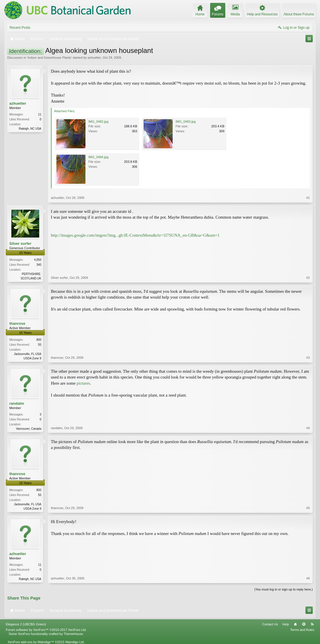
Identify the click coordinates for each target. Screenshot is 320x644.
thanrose (17, 323)
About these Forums (299, 14)
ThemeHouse (73, 634)
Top (304, 624)
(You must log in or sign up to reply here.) (284, 589)
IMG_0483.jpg (186, 122)
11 (40, 114)
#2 (308, 278)
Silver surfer (20, 243)
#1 (308, 198)
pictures (83, 383)
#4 (308, 428)
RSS (312, 624)
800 (39, 340)
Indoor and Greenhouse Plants (49, 58)
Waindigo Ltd (74, 642)
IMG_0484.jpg (98, 157)
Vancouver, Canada (29, 429)
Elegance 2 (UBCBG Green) (26, 624)
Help (286, 624)
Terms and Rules (302, 630)
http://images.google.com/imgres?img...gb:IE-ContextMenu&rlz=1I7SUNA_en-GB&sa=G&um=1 (135, 235)
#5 (308, 508)
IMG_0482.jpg (98, 122)
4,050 (38, 260)
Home (295, 624)
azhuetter (94, 58)
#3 (308, 358)
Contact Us (270, 624)
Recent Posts (20, 28)
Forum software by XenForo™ (46, 630)
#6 (308, 578)
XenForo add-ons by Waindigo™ (31, 642)
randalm (17, 403)
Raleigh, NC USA (30, 129)
